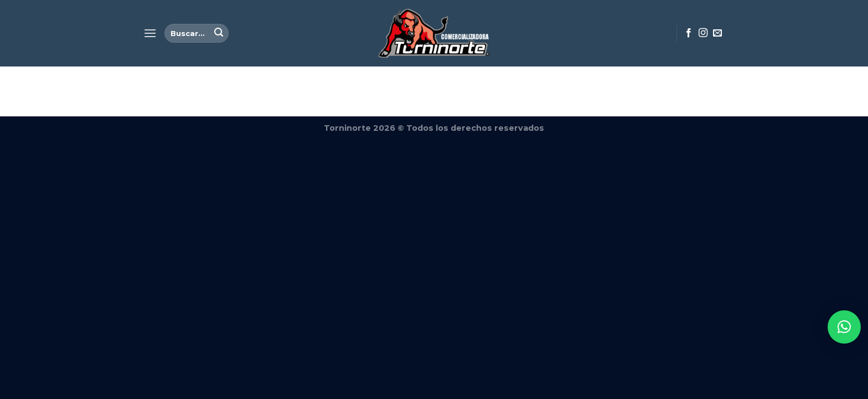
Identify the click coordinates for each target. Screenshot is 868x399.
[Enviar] (219, 33)
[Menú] (150, 33)
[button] (844, 327)
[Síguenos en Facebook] (689, 33)
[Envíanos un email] (717, 33)
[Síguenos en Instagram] (703, 33)
